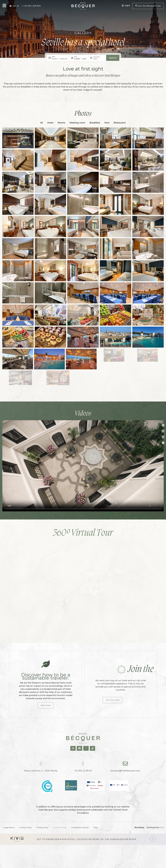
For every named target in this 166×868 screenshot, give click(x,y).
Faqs (95, 827)
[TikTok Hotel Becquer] (93, 748)
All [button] (42, 123)
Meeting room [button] (77, 123)
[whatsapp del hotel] (163, 437)
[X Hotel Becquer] (86, 748)
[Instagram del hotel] (163, 431)
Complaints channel (80, 827)
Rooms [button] (61, 123)
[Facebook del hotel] (163, 425)
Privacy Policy (42, 827)
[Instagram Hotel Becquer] (73, 748)
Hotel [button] (50, 123)
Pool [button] (107, 123)
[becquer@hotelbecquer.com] (125, 764)
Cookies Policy (26, 827)
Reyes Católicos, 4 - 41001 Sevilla (41, 771)
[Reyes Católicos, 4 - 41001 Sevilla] (41, 764)
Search (113, 58)
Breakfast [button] (95, 123)
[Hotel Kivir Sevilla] (17, 839)
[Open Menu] (4, 5)
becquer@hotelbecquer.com (125, 771)
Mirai (162, 827)
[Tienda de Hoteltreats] (163, 443)
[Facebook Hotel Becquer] (80, 748)
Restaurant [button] (120, 123)
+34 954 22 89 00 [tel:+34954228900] (83, 771)
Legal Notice (9, 827)
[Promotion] (99, 59)
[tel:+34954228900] (31, 6)
